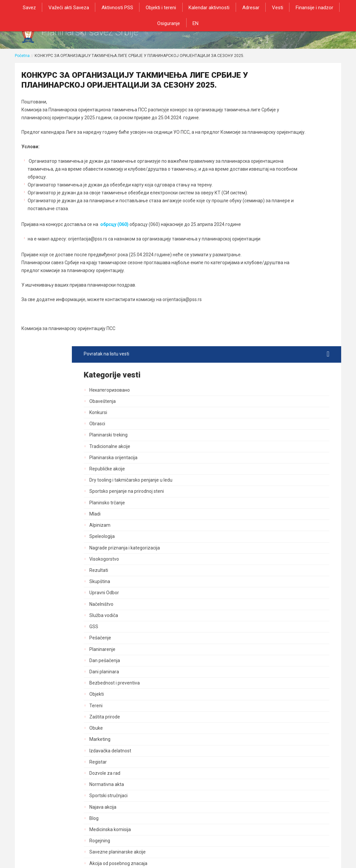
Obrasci (259, 147)
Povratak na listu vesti (287, 77)
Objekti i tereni (145, 7)
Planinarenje (264, 378)
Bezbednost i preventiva (276, 411)
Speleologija (264, 265)
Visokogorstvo (266, 287)
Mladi (256, 242)
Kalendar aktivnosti (192, 7)
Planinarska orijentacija (275, 180)
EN (178, 22)
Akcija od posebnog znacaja (280, 592)
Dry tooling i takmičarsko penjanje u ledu (287, 206)
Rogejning (261, 569)
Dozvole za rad (266, 502)
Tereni (257, 434)
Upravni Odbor (266, 321)
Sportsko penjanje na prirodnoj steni (288, 220)
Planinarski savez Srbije (116, 35)
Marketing (261, 468)
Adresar (231, 7)
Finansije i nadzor (292, 7)
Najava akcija (264, 535)
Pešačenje (262, 366)
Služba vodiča (265, 344)
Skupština (261, 310)
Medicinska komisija (272, 558)
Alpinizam (261, 254)
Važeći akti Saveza (56, 7)
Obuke (258, 457)
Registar (260, 490)
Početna (22, 62)
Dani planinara (266, 400)
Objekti (258, 423)
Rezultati (260, 299)
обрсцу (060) (115, 268)
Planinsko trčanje (269, 231)
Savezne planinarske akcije (279, 580)
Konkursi (260, 135)
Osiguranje (333, 7)
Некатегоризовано (271, 113)
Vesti (256, 7)
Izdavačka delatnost (272, 479)
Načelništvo (263, 332)
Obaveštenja (264, 124)
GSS (255, 355)
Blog (255, 546)
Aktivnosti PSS (103, 7)
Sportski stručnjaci (270, 524)
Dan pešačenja (266, 389)
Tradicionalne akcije (271, 169)
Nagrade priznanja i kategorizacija (286, 276)
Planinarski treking (270, 158)
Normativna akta (268, 513)
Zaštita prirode (266, 445)
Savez (18, 7)
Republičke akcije (269, 191)
